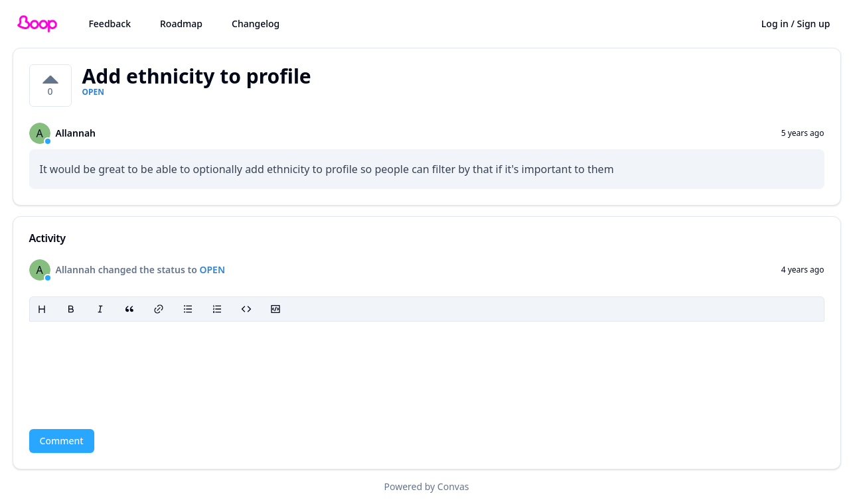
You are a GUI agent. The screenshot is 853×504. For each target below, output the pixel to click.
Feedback (110, 24)
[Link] (159, 309)
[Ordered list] (217, 309)
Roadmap (181, 24)
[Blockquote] (129, 309)
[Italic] (100, 309)
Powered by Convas (427, 486)
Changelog (256, 24)
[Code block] (275, 309)
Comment (62, 441)
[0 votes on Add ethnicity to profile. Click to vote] (50, 86)
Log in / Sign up (796, 24)
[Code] (246, 309)
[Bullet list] (188, 309)
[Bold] (71, 309)
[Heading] (42, 309)
